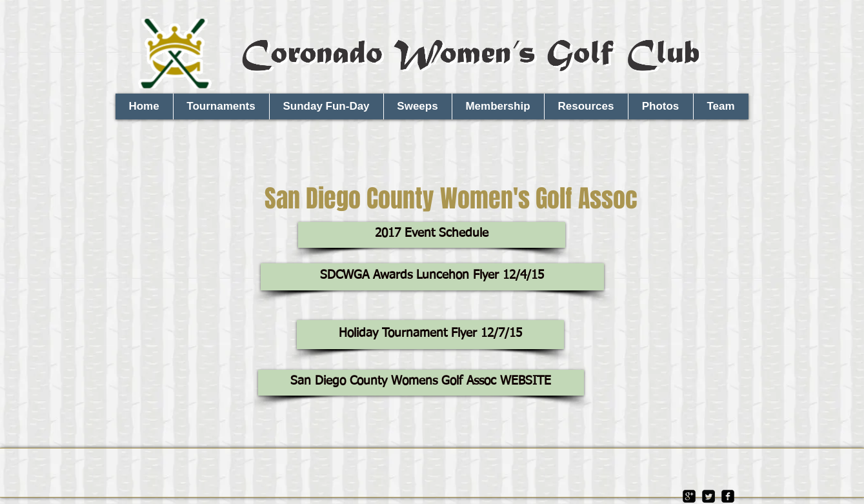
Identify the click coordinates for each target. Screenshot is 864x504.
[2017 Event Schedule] (432, 235)
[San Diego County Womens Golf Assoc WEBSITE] (421, 383)
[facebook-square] (728, 496)
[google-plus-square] (689, 496)
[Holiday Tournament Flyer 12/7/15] (430, 335)
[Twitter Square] (708, 496)
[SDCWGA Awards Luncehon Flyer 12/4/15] (432, 277)
